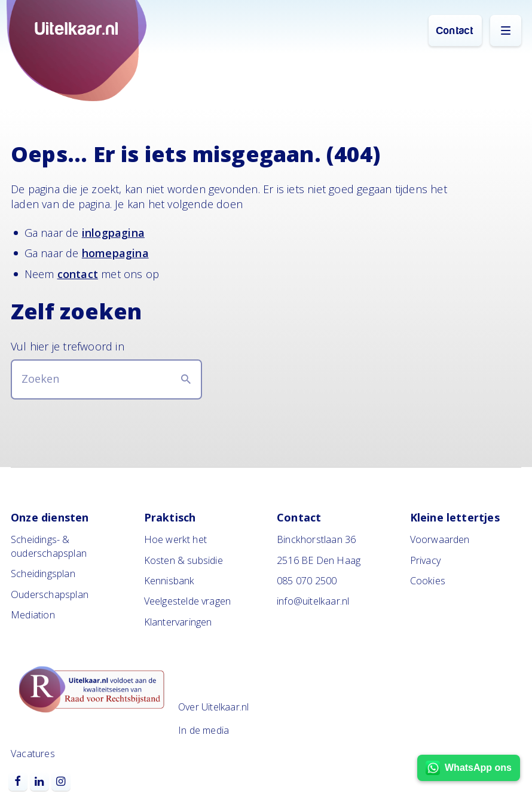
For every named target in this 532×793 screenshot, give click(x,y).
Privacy (425, 560)
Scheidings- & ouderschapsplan (49, 546)
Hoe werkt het (176, 539)
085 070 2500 (307, 581)
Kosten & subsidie (184, 560)
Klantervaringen (178, 622)
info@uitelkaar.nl (313, 601)
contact (78, 274)
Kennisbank (169, 581)
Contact (455, 31)
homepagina (115, 253)
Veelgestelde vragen (188, 601)
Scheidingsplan (43, 574)
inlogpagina (113, 233)
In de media (204, 730)
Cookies (428, 581)
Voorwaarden (440, 539)
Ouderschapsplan (50, 594)
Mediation (33, 615)
